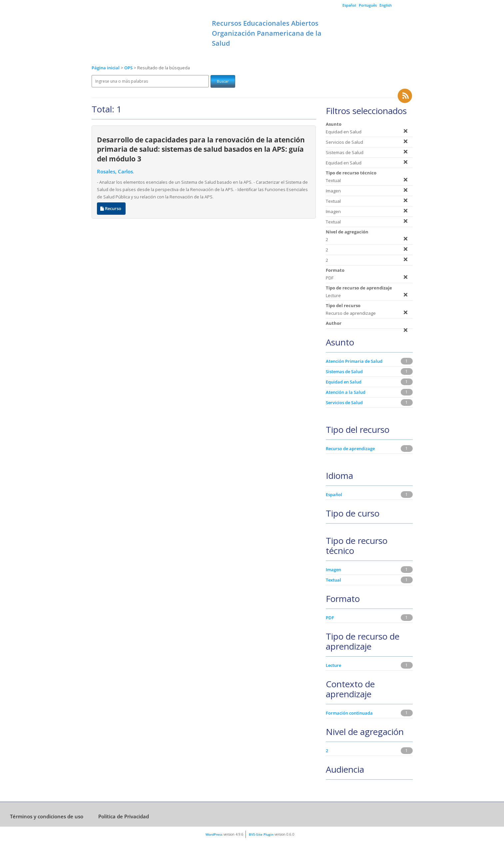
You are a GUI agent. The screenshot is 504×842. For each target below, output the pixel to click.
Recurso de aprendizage (350, 449)
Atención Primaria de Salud (354, 361)
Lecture (333, 665)
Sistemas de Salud (344, 371)
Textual (333, 580)
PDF (330, 618)
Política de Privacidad (124, 816)
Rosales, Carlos (115, 172)
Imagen (333, 570)
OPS (129, 68)
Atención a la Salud (346, 392)
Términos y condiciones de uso (47, 816)
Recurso (111, 209)
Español (349, 5)
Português (368, 5)
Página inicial (106, 68)
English (386, 5)
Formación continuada (349, 713)
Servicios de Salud (344, 402)
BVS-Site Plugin (261, 834)
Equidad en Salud (344, 382)
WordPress (214, 834)
